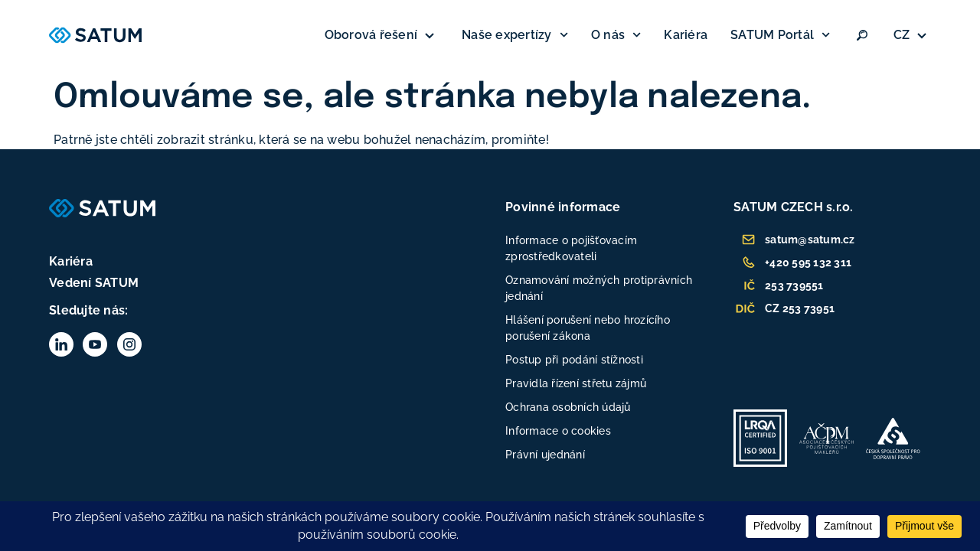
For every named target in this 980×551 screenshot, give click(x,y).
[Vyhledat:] (862, 35)
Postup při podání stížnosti (574, 360)
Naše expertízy (515, 35)
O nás (616, 35)
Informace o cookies (558, 431)
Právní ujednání (545, 455)
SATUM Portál (780, 35)
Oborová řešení (382, 35)
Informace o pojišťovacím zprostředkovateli (571, 248)
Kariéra (686, 35)
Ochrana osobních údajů (568, 407)
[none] (913, 35)
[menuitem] (913, 35)
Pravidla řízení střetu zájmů (576, 383)
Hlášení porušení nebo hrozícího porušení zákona (588, 328)
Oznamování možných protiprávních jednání (599, 288)
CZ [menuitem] (902, 35)
